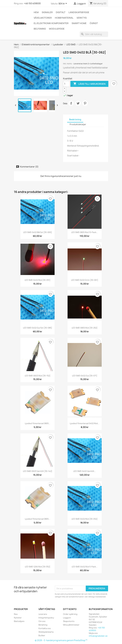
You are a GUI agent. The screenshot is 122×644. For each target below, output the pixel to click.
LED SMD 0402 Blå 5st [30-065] (38, 232)
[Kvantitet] (66, 84)
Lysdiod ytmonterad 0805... (38, 423)
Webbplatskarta (46, 632)
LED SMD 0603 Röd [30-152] (38, 376)
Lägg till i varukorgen (89, 84)
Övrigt (94, 23)
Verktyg (82, 18)
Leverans (43, 614)
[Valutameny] (63, 4)
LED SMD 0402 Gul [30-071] (85, 376)
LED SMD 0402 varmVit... (85, 471)
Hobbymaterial (64, 18)
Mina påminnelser (71, 625)
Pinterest (85, 103)
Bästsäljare (19, 621)
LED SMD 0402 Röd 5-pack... (85, 567)
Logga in (67, 618)
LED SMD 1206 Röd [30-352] (38, 567)
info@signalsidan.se (98, 636)
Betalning (43, 625)
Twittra (78, 103)
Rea (16, 614)
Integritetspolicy (46, 618)
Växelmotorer (43, 18)
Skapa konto (69, 621)
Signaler (47, 12)
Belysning (40, 29)
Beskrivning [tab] (75, 120)
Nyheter (18, 618)
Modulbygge (57, 29)
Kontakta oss (45, 628)
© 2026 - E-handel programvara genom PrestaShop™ (61, 640)
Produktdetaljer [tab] (78, 124)
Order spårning (70, 614)
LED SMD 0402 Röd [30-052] (85, 519)
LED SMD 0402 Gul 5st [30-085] (38, 328)
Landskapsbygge (79, 12)
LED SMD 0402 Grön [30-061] (85, 280)
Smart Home (79, 23)
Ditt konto (70, 609)
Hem (36, 12)
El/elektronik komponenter (51, 23)
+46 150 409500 (32, 3)
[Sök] (94, 34)
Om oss (42, 621)
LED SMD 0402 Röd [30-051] (37, 280)
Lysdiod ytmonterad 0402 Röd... (85, 423)
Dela (71, 103)
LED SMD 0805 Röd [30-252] (85, 328)
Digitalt (61, 12)
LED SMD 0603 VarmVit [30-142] (38, 471)
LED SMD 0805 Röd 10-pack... (85, 232)
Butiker (42, 635)
